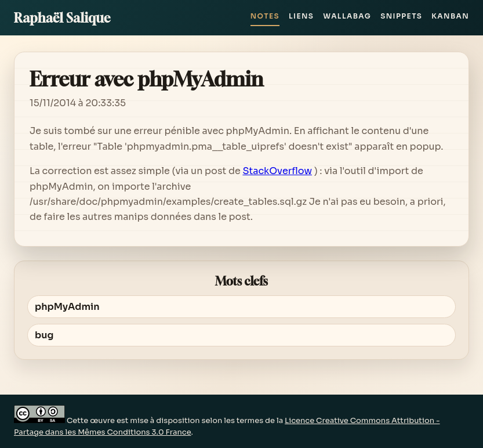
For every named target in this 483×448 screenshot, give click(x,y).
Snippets (401, 16)
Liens (301, 16)
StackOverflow (277, 171)
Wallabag (347, 16)
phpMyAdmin (67, 307)
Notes (265, 16)
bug (44, 335)
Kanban (450, 16)
